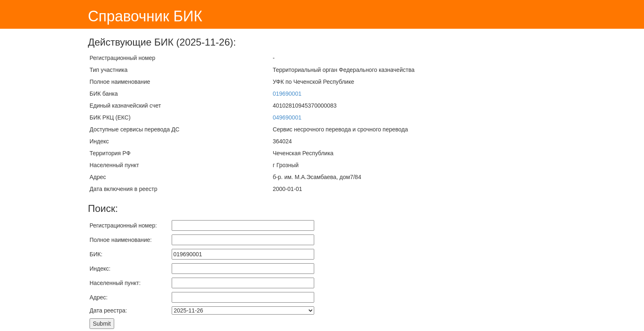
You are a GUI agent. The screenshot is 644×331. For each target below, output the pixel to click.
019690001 (287, 94)
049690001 (287, 117)
